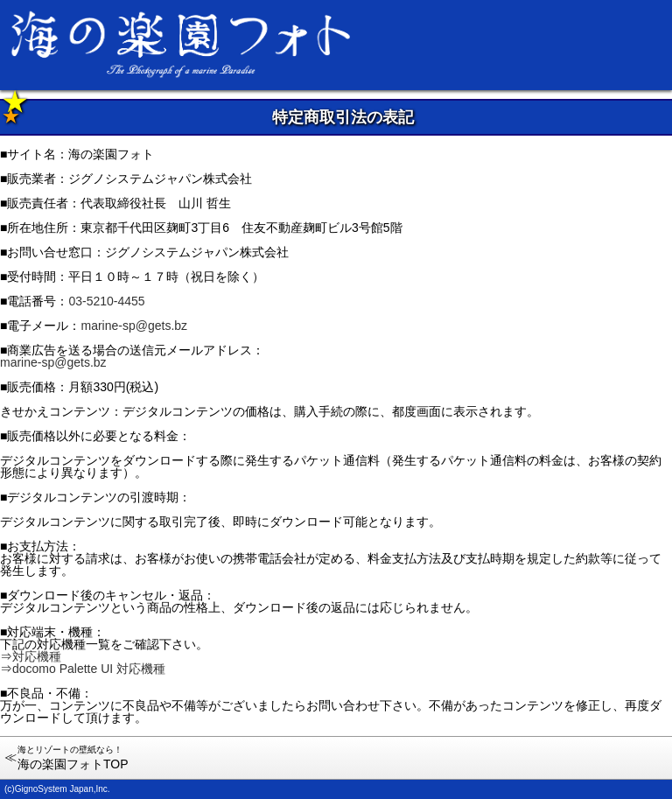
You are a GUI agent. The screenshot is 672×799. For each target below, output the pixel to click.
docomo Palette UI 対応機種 (89, 669)
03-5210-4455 (106, 301)
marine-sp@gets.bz (134, 326)
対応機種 (37, 656)
